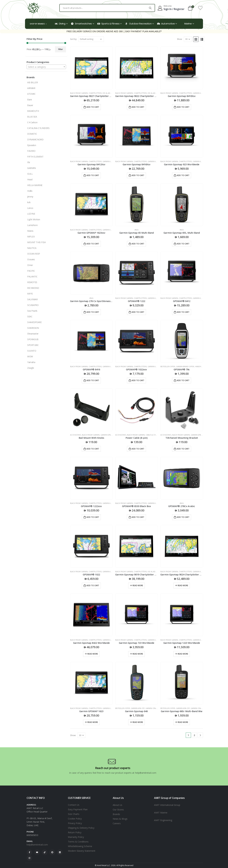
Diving (60, 24)
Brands (116, 814)
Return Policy (75, 832)
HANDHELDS (200, 367)
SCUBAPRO (33, 305)
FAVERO (31, 151)
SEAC (30, 316)
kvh (29, 202)
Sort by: (74, 39)
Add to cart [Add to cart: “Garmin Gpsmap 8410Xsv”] (183, 107)
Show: (180, 39)
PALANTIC (32, 277)
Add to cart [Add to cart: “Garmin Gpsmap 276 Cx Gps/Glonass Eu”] (93, 312)
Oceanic (31, 259)
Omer (30, 265)
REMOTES (32, 282)
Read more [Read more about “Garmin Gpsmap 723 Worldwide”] (138, 654)
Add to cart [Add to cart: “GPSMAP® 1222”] (138, 312)
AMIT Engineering (163, 820)
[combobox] (46, 67)
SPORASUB (33, 339)
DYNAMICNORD (35, 139)
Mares (30, 231)
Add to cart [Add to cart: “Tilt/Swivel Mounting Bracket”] (183, 449)
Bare (30, 100)
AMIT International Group (167, 805)
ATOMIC (31, 94)
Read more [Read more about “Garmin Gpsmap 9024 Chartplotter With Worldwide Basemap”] (183, 585)
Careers (117, 823)
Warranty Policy (76, 837)
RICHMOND (33, 288)
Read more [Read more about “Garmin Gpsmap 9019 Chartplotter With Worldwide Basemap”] (138, 585)
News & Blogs (120, 819)
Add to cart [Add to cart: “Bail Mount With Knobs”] (93, 449)
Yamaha (31, 362)
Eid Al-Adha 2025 (110, 93)
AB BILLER (32, 82)
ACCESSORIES (76, 435)
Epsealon (32, 145)
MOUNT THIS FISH (36, 242)
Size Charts (74, 814)
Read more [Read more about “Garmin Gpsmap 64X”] (138, 722)
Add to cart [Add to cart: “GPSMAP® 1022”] (93, 585)
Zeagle (31, 368)
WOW (30, 356)
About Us (117, 805)
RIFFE (30, 294)
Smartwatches (81, 24)
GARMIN (31, 168)
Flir (29, 162)
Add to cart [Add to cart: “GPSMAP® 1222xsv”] (93, 517)
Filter (61, 49)
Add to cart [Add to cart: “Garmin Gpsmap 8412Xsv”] (93, 175)
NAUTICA (32, 248)
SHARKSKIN (33, 328)
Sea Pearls (32, 311)
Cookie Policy (75, 819)
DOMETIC (32, 134)
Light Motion (34, 219)
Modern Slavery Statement (82, 851)
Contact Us (74, 805)
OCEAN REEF (34, 254)
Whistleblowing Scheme (80, 846)
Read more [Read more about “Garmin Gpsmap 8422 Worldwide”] (93, 654)
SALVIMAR (32, 299)
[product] (91, 68)
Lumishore (32, 225)
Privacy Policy (75, 823)
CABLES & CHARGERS (154, 435)
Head (30, 179)
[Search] (150, 8)
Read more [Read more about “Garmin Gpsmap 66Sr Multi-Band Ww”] (183, 722)
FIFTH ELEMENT (35, 157)
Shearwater (33, 334)
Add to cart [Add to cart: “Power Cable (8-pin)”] (138, 449)
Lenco (30, 208)
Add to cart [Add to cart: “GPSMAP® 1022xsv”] (138, 380)
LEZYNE (31, 214)
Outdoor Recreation (138, 24)
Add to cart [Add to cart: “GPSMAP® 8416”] (93, 380)
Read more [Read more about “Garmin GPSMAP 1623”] (93, 722)
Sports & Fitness (108, 24)
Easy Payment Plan (78, 809)
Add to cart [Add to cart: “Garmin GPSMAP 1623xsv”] (93, 244)
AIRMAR (31, 88)
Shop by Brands (37, 24)
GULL (30, 174)
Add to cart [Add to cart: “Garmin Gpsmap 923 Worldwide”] (183, 175)
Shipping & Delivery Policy (81, 828)
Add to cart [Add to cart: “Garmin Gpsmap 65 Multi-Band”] (138, 244)
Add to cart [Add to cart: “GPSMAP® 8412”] (183, 312)
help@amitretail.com (37, 845)
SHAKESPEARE (34, 322)
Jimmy (30, 197)
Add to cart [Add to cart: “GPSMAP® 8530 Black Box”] (138, 517)
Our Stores (118, 810)
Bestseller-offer (168, 367)
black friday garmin (79, 93)
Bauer (30, 105)
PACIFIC (31, 271)
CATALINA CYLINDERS (38, 128)
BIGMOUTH (33, 111)
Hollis (30, 191)
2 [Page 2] (194, 735)
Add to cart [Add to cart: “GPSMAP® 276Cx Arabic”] (183, 517)
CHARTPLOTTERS (95, 93)
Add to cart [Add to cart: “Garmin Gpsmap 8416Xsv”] (138, 175)
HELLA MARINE (35, 185)
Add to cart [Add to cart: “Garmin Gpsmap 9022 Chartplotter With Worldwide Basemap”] (138, 107)
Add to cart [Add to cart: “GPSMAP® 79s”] (183, 380)
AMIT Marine (161, 813)
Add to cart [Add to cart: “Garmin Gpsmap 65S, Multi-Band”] (183, 244)
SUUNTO (32, 351)
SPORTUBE (33, 345)
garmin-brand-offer (185, 367)
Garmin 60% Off (200, 93)
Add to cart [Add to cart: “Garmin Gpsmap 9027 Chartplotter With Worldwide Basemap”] (93, 107)
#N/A (136, 230)
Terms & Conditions (78, 842)
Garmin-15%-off (152, 708)
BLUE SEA (32, 117)
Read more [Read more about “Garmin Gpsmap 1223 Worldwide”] (183, 654)
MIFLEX (31, 237)
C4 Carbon (32, 122)
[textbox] (46, 67)
